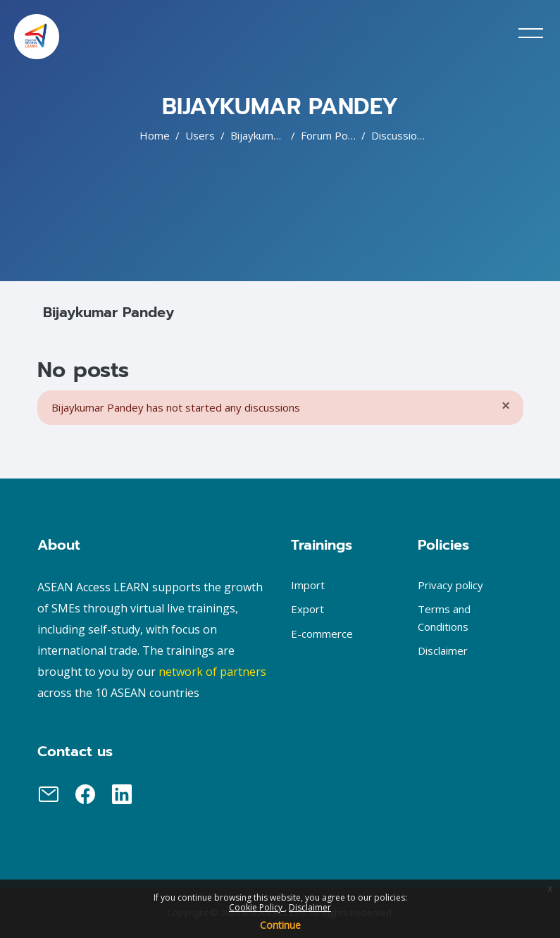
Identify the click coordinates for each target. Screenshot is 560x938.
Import (308, 585)
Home (155, 135)
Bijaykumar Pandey (276, 135)
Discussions (400, 135)
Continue (280, 925)
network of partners (212, 672)
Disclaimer (310, 907)
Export (307, 609)
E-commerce (322, 634)
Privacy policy (450, 585)
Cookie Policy (257, 907)
